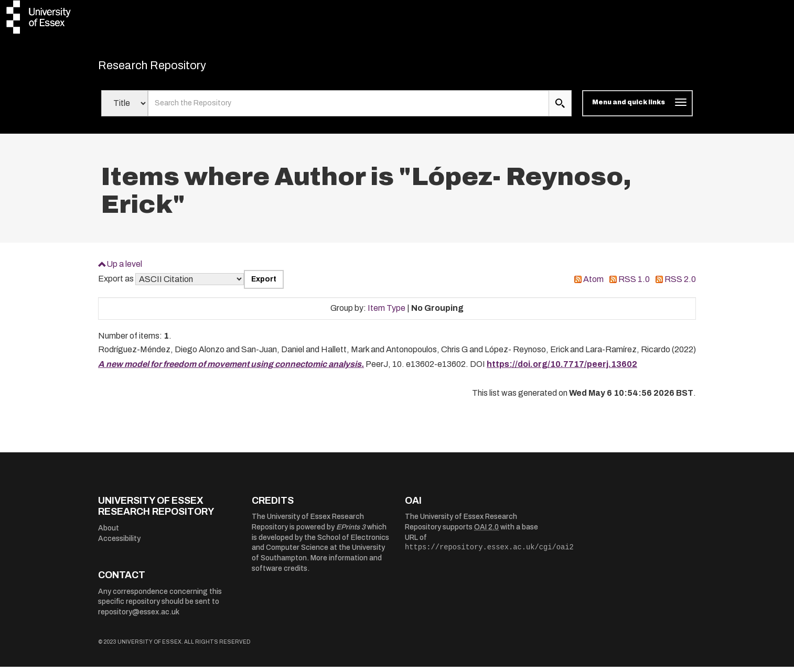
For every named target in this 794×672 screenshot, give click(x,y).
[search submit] (560, 109)
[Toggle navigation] (637, 109)
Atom (593, 285)
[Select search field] (125, 109)
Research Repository (172, 68)
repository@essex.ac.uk (139, 618)
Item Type (387, 314)
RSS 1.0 (634, 285)
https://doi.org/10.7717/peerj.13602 (562, 370)
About (109, 534)
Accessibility (119, 544)
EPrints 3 (351, 533)
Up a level (124, 269)
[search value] (348, 109)
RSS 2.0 (680, 285)
